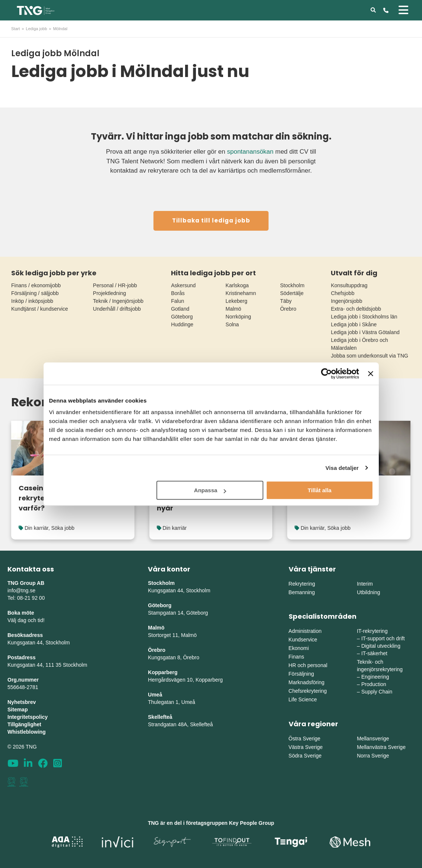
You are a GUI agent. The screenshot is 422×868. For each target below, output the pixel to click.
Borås (178, 293)
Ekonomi (299, 648)
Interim (365, 584)
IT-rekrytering (372, 631)
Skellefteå (160, 717)
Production (374, 684)
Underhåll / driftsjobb (117, 309)
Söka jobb (63, 528)
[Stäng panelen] (371, 374)
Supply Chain (377, 692)
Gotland (180, 309)
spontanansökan (250, 152)
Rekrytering (302, 584)
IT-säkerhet (374, 653)
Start (15, 29)
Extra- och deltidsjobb (356, 309)
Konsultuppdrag (349, 285)
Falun (177, 301)
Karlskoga (237, 285)
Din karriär (37, 528)
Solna (232, 324)
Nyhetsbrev (22, 702)
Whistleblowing (27, 732)
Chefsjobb (342, 293)
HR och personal (308, 665)
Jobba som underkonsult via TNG (369, 356)
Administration (305, 631)
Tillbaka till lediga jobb (211, 220)
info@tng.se (21, 590)
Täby (286, 301)
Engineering (375, 677)
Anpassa (210, 490)
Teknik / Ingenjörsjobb (118, 301)
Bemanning (302, 592)
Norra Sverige (373, 756)
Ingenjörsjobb (346, 301)
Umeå (155, 695)
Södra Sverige (305, 756)
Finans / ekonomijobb (36, 285)
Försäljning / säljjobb (35, 293)
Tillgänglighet (24, 724)
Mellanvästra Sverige (381, 747)
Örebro (288, 309)
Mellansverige (373, 739)
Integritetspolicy (28, 717)
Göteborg (182, 317)
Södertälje (292, 293)
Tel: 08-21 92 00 (26, 598)
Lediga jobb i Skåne (354, 324)
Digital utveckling (381, 646)
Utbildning (368, 592)
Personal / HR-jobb (115, 285)
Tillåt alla (320, 490)
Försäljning (301, 674)
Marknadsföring (307, 682)
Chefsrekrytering (308, 691)
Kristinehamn (241, 293)
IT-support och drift (383, 638)
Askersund (183, 285)
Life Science (303, 699)
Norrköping (238, 317)
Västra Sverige (306, 747)
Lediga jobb (36, 29)
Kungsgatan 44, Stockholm (39, 643)
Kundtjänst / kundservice (40, 309)
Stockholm (292, 285)
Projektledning (110, 293)
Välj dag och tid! (26, 620)
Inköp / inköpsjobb (32, 301)
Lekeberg (237, 301)
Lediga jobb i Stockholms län (364, 317)
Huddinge (182, 324)
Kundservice (303, 640)
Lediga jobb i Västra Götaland (365, 332)
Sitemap (18, 710)
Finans (296, 657)
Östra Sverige (305, 739)
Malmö (234, 309)
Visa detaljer (342, 468)
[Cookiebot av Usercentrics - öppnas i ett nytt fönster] (326, 374)
